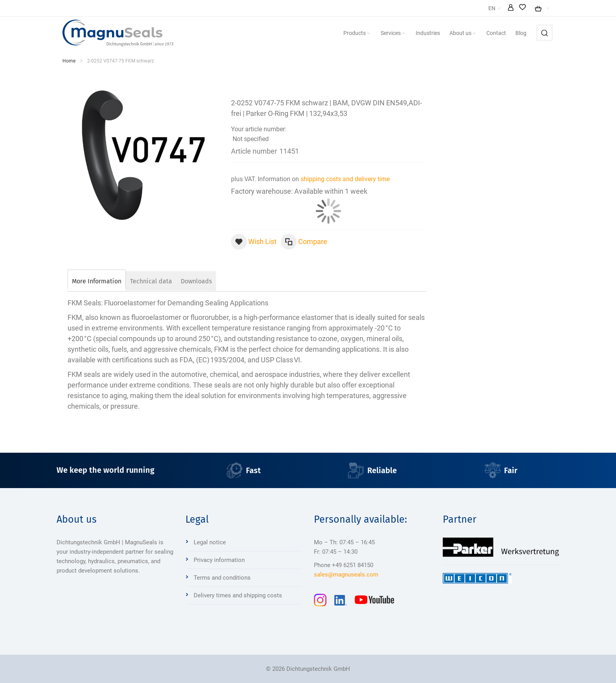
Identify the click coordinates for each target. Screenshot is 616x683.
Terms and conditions (222, 578)
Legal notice (210, 542)
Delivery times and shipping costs (238, 595)
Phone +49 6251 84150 (344, 565)
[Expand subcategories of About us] (493, 34)
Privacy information (219, 560)
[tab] (97, 280)
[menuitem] (376, 33)
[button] (532, 8)
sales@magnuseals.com (346, 575)
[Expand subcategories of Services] (422, 34)
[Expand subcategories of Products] (387, 34)
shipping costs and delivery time (345, 179)
